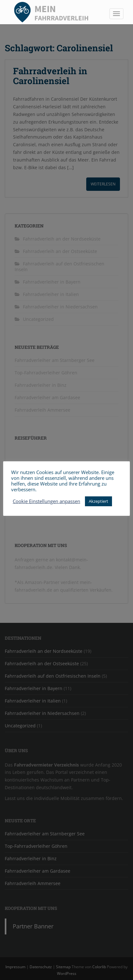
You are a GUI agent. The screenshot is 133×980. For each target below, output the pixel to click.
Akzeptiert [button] (98, 501)
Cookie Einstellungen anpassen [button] (46, 501)
